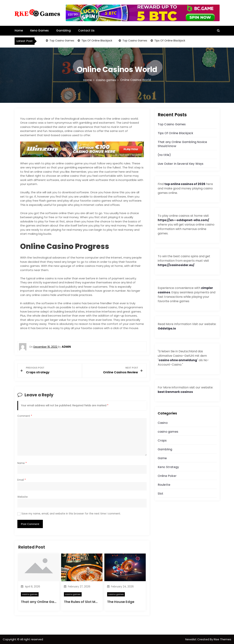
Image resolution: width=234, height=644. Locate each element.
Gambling (63, 30)
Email (22, 480)
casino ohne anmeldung (178, 360)
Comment (25, 416)
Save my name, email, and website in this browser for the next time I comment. (71, 513)
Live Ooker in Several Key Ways (181, 164)
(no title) (164, 155)
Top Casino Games (62, 41)
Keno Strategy (168, 467)
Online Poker (167, 476)
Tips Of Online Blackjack (97, 41)
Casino (163, 423)
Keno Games (40, 30)
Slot (161, 494)
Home (19, 30)
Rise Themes (222, 639)
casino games (30, 594)
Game (162, 458)
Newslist (191, 639)
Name (22, 463)
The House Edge (121, 602)
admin (66, 347)
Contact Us (86, 30)
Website (23, 496)
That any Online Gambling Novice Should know (182, 144)
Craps (162, 440)
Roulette (164, 485)
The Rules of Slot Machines (86, 602)
